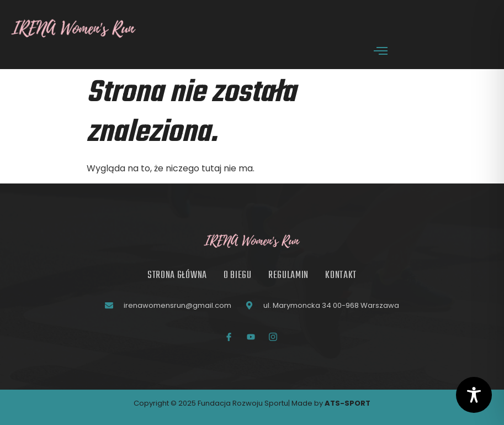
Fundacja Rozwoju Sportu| (245, 403)
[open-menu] (381, 52)
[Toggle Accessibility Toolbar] (474, 395)
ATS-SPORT (348, 403)
